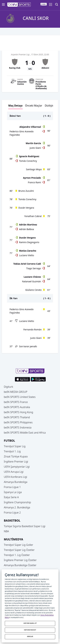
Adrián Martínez (28, 225)
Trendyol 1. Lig (12, 451)
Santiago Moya (34, 169)
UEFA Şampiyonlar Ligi (17, 467)
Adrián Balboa (26, 229)
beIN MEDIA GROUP (16, 392)
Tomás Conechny (28, 161)
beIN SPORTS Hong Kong (18, 412)
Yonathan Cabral (33, 216)
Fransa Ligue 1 (12, 487)
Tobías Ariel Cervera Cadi (27, 264)
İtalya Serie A (11, 497)
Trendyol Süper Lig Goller (18, 545)
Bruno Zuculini (26, 191)
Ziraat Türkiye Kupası (16, 456)
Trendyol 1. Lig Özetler (17, 555)
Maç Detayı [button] (15, 106)
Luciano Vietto (26, 255)
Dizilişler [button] (50, 106)
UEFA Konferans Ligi (15, 477)
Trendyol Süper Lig (15, 446)
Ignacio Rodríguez (29, 156)
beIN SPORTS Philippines (18, 422)
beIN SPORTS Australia (17, 407)
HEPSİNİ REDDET (30, 630)
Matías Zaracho (28, 251)
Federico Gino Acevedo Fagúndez (22, 133)
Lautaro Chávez (32, 277)
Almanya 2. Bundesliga (17, 507)
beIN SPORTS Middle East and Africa (25, 433)
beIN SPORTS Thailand (17, 417)
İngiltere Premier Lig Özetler (20, 560)
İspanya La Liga (13, 492)
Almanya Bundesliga (16, 482)
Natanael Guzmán (32, 281)
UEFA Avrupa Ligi (14, 472)
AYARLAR (30, 637)
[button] (19, 5)
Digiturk (8, 387)
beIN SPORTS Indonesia (18, 427)
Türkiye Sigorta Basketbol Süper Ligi (25, 526)
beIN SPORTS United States (20, 397)
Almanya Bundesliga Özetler (20, 565)
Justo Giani (35, 148)
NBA (6, 531)
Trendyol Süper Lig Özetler (19, 550)
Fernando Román (32, 329)
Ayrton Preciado (32, 178)
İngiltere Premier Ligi (16, 462)
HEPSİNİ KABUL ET (30, 623)
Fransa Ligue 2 (12, 512)
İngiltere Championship (17, 502)
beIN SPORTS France (16, 402)
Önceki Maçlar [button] (34, 106)
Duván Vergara (26, 208)
